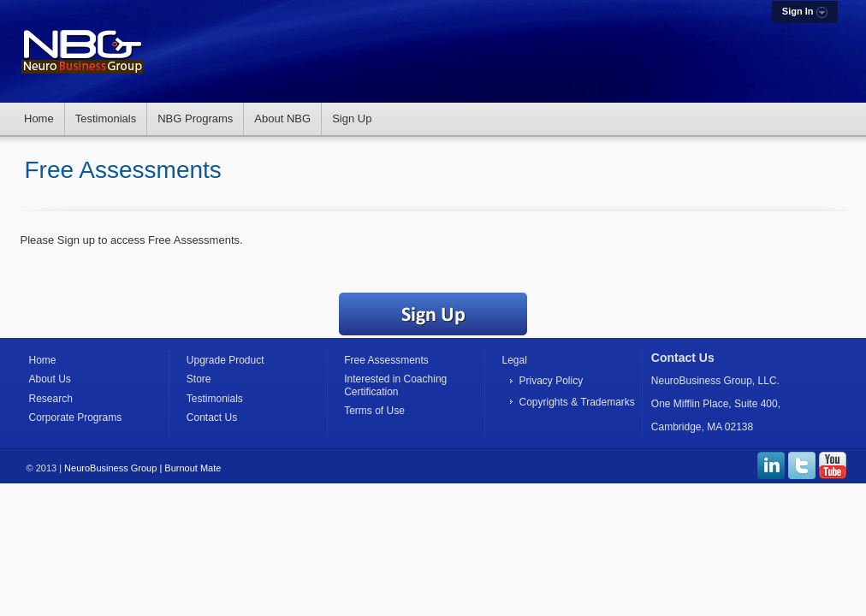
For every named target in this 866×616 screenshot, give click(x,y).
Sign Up (352, 118)
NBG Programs (195, 118)
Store (199, 379)
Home (39, 118)
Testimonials (106, 118)
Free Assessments (386, 360)
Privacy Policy (551, 381)
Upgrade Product (225, 360)
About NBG (282, 118)
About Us (50, 379)
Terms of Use (374, 411)
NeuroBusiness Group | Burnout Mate (142, 468)
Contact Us (212, 418)
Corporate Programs (76, 418)
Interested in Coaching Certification (395, 385)
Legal (514, 360)
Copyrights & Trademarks (576, 402)
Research (51, 399)
